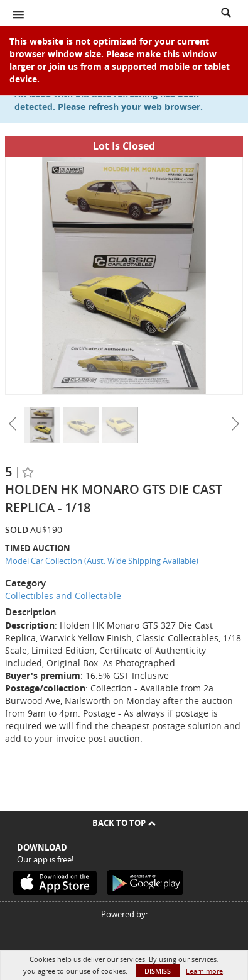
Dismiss (158, 971)
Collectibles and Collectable (63, 596)
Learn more (204, 971)
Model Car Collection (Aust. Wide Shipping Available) (102, 561)
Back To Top (124, 823)
